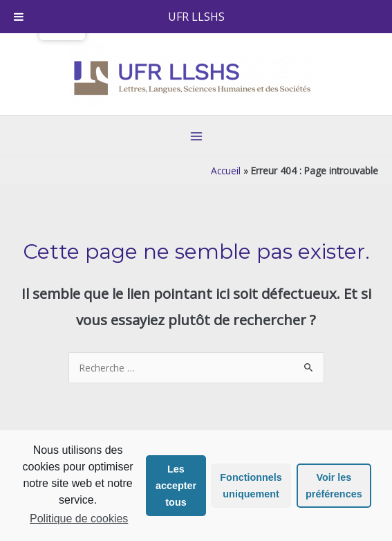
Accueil (226, 171)
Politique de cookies (79, 519)
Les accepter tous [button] (176, 486)
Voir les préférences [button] (334, 486)
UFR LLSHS (196, 17)
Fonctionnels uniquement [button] (251, 486)
